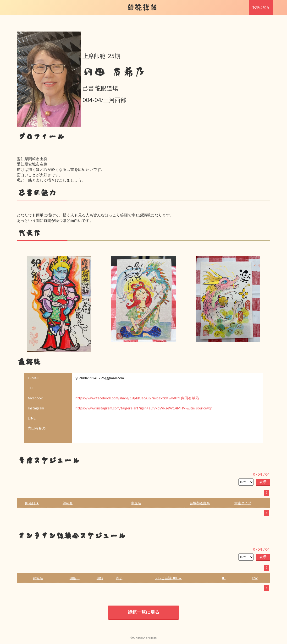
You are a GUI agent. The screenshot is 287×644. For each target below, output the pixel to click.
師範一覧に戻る (144, 612)
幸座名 (136, 503)
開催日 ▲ (32, 503)
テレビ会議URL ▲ (168, 578)
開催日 (75, 578)
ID (224, 578)
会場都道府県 (200, 503)
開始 (100, 578)
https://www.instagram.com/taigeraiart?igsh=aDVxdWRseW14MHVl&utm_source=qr (144, 408)
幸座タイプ (243, 503)
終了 (119, 578)
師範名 (68, 503)
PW (255, 578)
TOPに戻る (261, 7)
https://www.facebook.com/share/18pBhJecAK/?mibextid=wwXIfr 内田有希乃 (137, 398)
